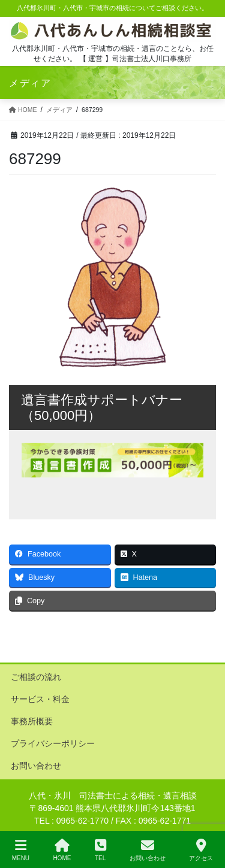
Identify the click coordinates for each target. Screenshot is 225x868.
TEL (100, 850)
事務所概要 (32, 721)
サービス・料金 (40, 699)
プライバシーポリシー (53, 743)
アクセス (201, 850)
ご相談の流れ (36, 677)
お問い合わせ (36, 766)
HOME (62, 850)
